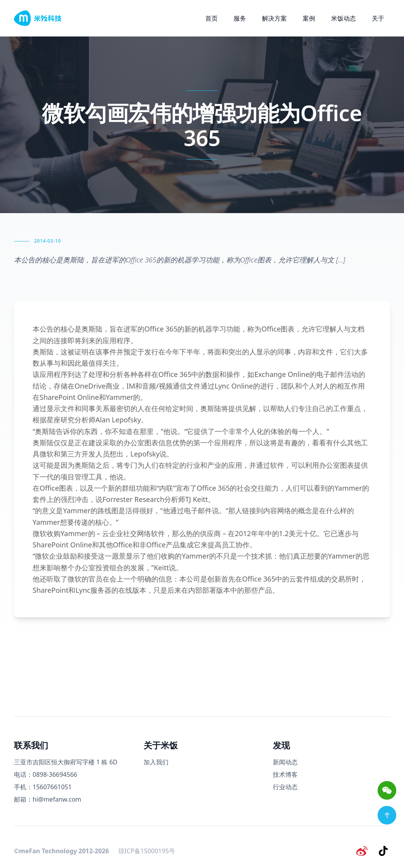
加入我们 (156, 762)
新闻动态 (285, 762)
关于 (378, 18)
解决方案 (274, 18)
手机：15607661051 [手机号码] (43, 787)
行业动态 (285, 787)
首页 (212, 18)
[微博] (364, 850)
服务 (240, 18)
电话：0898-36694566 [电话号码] (46, 774)
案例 (309, 18)
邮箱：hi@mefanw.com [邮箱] (48, 799)
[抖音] (384, 850)
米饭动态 (343, 18)
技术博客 (285, 774)
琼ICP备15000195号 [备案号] (147, 850)
